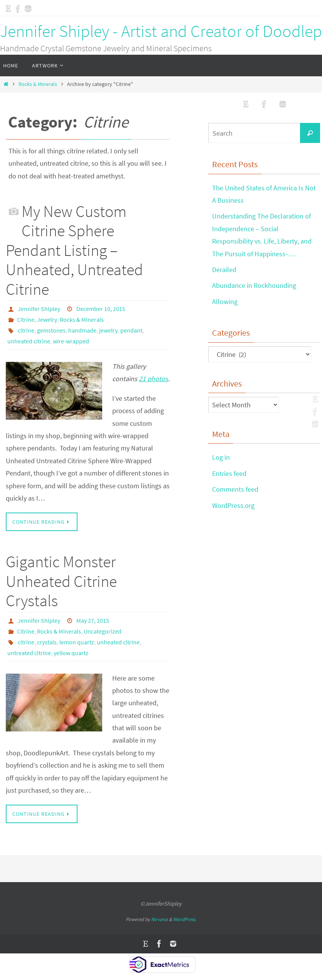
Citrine (26, 319)
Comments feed (235, 489)
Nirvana (159, 919)
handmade (82, 330)
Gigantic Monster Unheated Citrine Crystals (61, 581)
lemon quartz (77, 642)
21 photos (153, 379)
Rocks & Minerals (38, 84)
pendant (131, 330)
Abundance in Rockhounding (254, 285)
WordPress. (185, 919)
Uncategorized (103, 631)
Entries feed (229, 473)
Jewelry (47, 319)
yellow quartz (71, 653)
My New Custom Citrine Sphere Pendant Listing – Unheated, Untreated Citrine (74, 250)
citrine (26, 330)
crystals (47, 642)
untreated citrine (29, 653)
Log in (221, 457)
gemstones (51, 330)
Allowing (225, 302)
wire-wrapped (71, 341)
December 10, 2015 (101, 309)
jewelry (108, 330)
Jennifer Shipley (39, 309)
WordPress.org (233, 505)
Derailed (224, 270)
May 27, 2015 (93, 620)
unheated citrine (29, 341)
